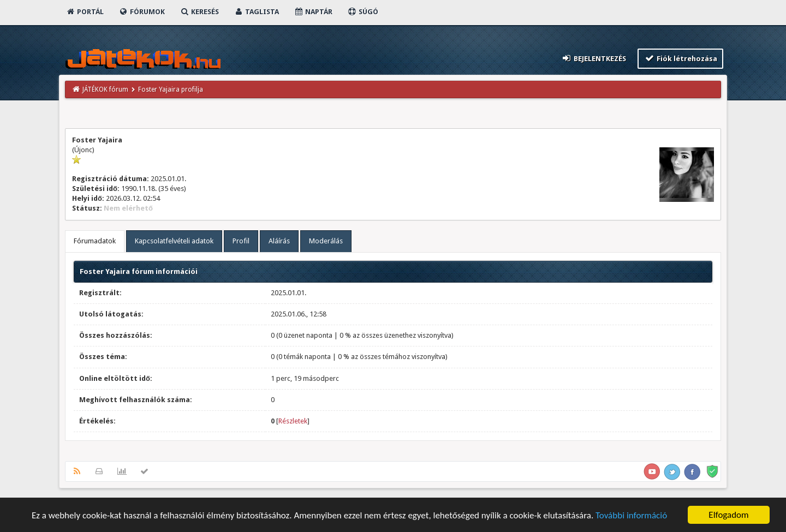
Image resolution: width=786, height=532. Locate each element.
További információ (631, 516)
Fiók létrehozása (680, 58)
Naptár (313, 12)
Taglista (256, 12)
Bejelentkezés (594, 58)
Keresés (199, 12)
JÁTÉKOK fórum (105, 89)
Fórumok (142, 12)
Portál (85, 12)
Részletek (293, 421)
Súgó (363, 12)
